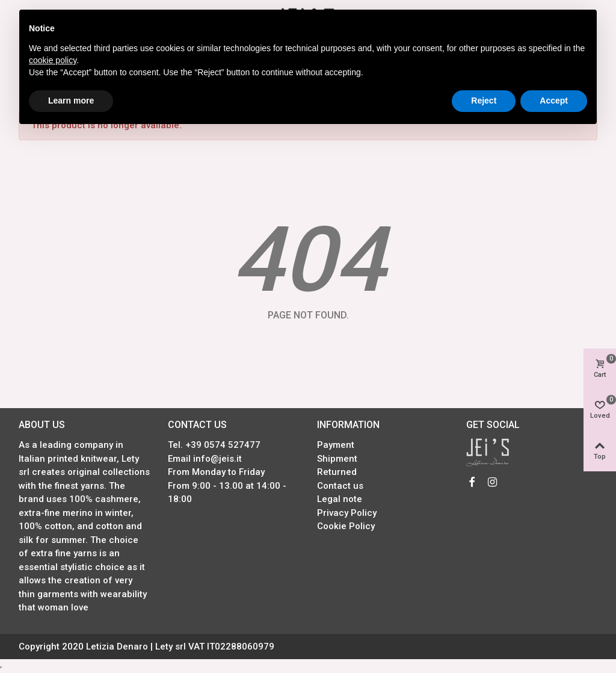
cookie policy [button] (53, 60)
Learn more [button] (71, 101)
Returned (337, 472)
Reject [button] (484, 101)
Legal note (340, 499)
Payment (336, 445)
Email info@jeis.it (205, 459)
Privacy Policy (347, 513)
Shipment (337, 459)
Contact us (340, 486)
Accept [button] (554, 101)
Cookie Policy (346, 526)
